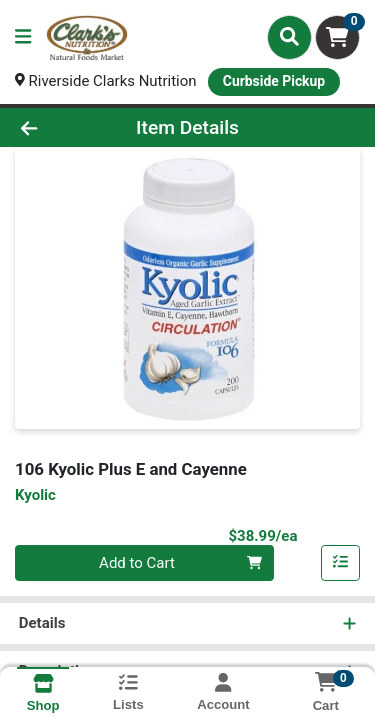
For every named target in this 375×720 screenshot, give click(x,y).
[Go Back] (58, 127)
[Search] (289, 37)
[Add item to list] (341, 563)
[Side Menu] (23, 37)
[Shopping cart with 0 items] (337, 37)
